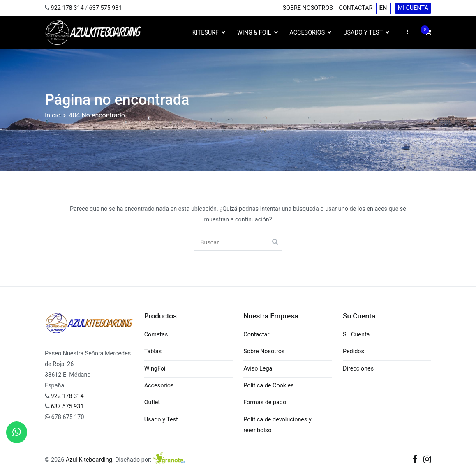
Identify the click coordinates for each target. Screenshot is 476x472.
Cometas (156, 335)
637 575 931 (106, 8)
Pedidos (354, 351)
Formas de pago (265, 402)
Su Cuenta (356, 335)
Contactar (356, 8)
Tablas (153, 351)
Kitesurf (206, 33)
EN (383, 8)
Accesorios (307, 33)
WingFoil (156, 369)
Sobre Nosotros (308, 8)
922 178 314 (67, 8)
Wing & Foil (254, 33)
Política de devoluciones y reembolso (277, 425)
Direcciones (358, 369)
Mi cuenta (413, 8)
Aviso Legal (259, 369)
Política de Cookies (268, 386)
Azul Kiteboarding (89, 460)
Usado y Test (363, 33)
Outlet (152, 402)
